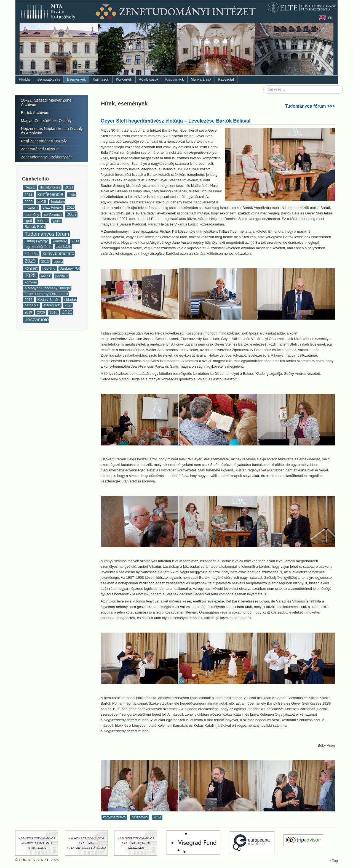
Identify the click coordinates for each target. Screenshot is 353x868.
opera (58, 262)
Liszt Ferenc (53, 207)
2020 (69, 305)
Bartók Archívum (35, 113)
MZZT (46, 276)
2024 (157, 817)
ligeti (29, 221)
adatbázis (64, 247)
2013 (46, 262)
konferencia (51, 194)
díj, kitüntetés (50, 187)
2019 (29, 312)
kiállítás (32, 254)
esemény (32, 215)
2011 (29, 195)
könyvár (31, 282)
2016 (54, 312)
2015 (29, 300)
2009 (29, 202)
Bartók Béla (35, 227)
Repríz (30, 187)
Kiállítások (101, 79)
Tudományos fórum (47, 234)
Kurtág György (37, 241)
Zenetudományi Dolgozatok (46, 294)
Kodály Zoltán (49, 300)
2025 (31, 275)
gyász (57, 221)
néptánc (49, 268)
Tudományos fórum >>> (310, 106)
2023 (31, 261)
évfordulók (52, 305)
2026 (42, 312)
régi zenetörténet (38, 247)
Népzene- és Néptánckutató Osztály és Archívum (52, 131)
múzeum (32, 208)
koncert (32, 268)
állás (72, 195)
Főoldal (25, 79)
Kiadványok (175, 79)
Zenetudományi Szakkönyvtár (46, 157)
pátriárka (32, 305)
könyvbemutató (59, 254)
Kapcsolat (226, 79)
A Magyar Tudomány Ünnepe (48, 288)
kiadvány (60, 241)
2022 (67, 312)
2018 (42, 201)
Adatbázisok (149, 79)
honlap (43, 221)
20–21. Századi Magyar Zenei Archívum (47, 102)
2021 (69, 187)
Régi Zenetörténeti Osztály (44, 141)
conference (53, 215)
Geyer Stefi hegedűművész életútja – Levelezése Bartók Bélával (176, 121)
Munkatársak (201, 79)
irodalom (58, 202)
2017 (72, 214)
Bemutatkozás (49, 79)
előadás (71, 300)
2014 (75, 241)
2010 (71, 207)
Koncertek (124, 79)
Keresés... (264, 85)
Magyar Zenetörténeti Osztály (46, 121)
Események (76, 79)
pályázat (62, 276)
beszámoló (37, 320)
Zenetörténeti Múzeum (40, 149)
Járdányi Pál (70, 268)
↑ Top (334, 861)
